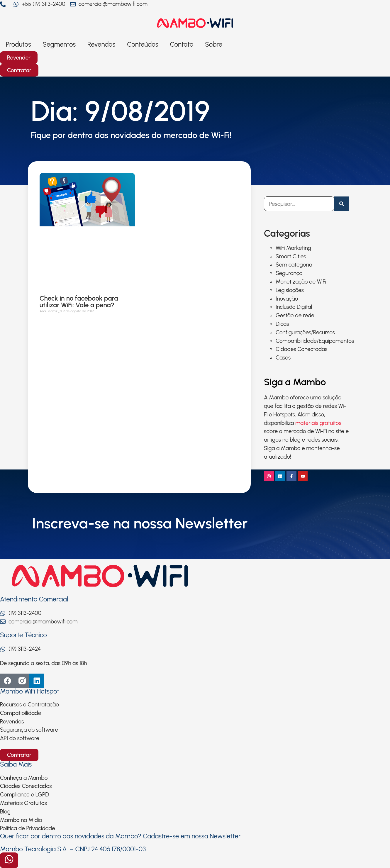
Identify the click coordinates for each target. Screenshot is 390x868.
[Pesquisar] (342, 204)
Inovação (287, 299)
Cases (283, 358)
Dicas (282, 324)
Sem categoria (294, 265)
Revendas (101, 44)
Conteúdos (143, 44)
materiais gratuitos (318, 423)
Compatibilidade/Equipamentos (315, 341)
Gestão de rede (295, 315)
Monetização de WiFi (301, 282)
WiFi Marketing (293, 248)
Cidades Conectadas (302, 349)
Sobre (214, 44)
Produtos (18, 44)
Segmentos (59, 44)
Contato (182, 44)
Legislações (290, 290)
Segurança (289, 273)
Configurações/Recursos (305, 332)
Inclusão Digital (294, 307)
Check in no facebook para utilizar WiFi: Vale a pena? (79, 302)
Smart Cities (291, 256)
